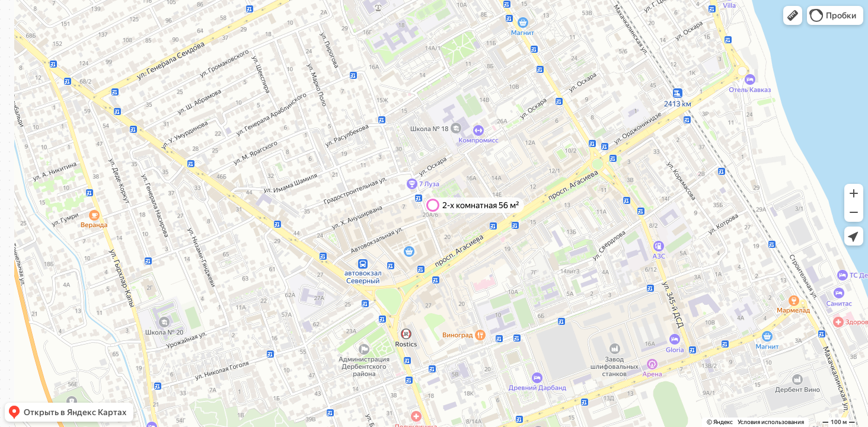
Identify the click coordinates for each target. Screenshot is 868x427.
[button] (793, 15)
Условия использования (771, 422)
